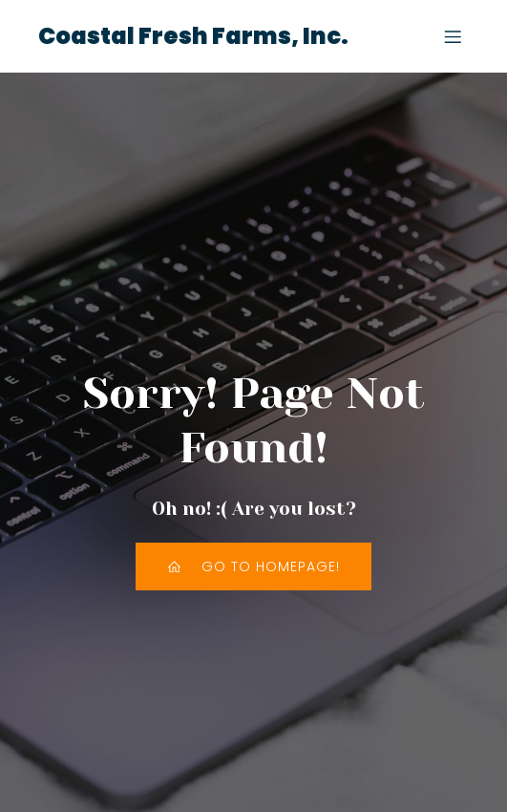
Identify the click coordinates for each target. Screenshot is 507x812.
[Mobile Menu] (453, 36)
